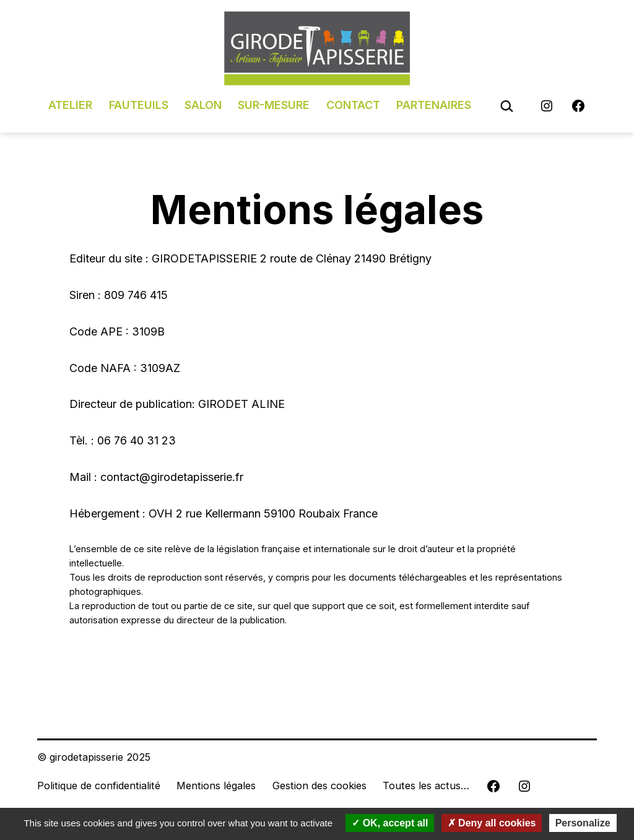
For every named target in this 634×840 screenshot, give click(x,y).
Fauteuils (139, 105)
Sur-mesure (274, 105)
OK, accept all (390, 823)
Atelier (70, 105)
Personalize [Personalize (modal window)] (583, 823)
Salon (203, 105)
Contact (353, 105)
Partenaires (434, 105)
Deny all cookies (492, 823)
